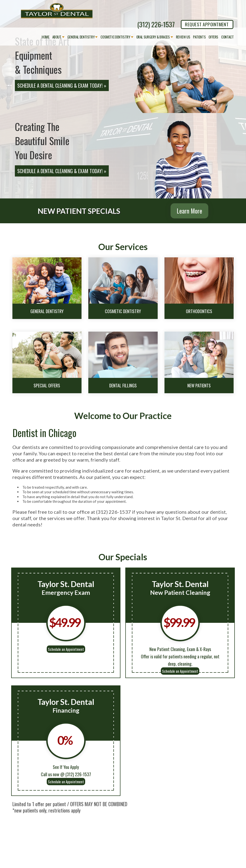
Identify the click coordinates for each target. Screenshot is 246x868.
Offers (213, 37)
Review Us (183, 37)
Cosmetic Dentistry (115, 37)
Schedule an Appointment (66, 649)
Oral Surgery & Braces (153, 37)
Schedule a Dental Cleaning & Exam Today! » (62, 85)
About (57, 37)
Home (46, 37)
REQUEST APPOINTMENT (207, 24)
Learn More (189, 211)
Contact (227, 37)
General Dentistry (81, 37)
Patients (199, 37)
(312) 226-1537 (156, 24)
